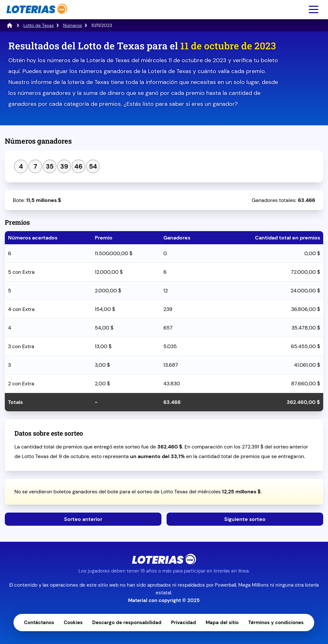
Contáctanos (39, 623)
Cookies (73, 623)
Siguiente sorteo (245, 519)
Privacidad (184, 623)
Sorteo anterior (83, 519)
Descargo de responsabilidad (127, 623)
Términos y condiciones (276, 623)
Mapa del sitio (222, 623)
